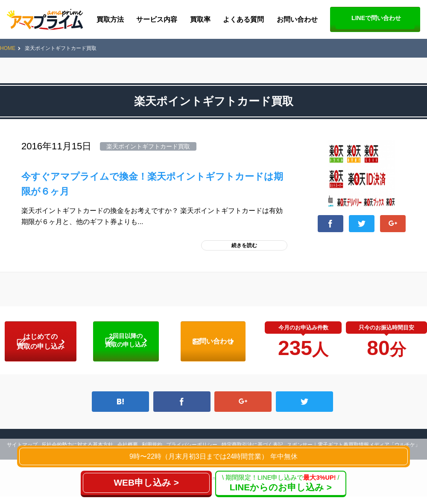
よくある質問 (243, 19)
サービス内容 (157, 19)
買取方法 (110, 19)
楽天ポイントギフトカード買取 (148, 146)
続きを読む (244, 245)
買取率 (200, 19)
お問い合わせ (297, 19)
